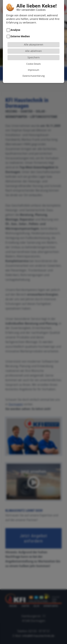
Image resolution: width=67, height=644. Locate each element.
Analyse (15, 24)
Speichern (34, 51)
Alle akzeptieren (34, 39)
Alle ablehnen (33, 45)
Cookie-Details (33, 58)
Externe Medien (20, 30)
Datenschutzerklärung (34, 70)
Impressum (33, 64)
